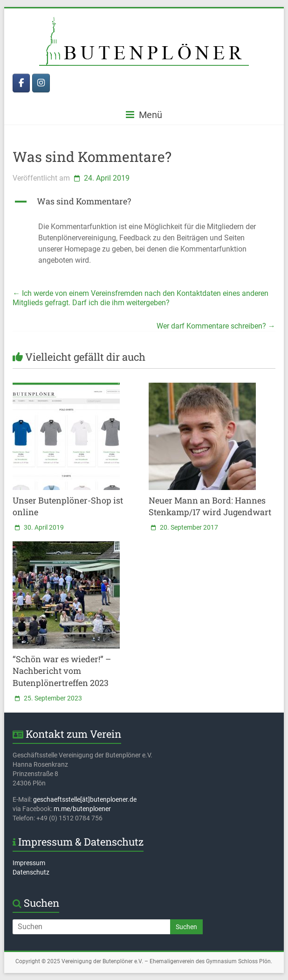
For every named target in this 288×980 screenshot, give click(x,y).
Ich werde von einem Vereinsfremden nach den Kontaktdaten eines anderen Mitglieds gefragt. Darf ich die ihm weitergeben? (141, 298)
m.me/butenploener (82, 809)
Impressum (29, 863)
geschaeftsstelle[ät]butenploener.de (85, 799)
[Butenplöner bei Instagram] (41, 83)
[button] (144, 205)
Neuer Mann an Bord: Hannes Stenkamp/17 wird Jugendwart (210, 506)
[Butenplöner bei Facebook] (21, 83)
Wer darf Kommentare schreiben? (216, 326)
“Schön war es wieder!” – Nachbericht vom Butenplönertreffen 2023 (62, 671)
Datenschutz (31, 872)
